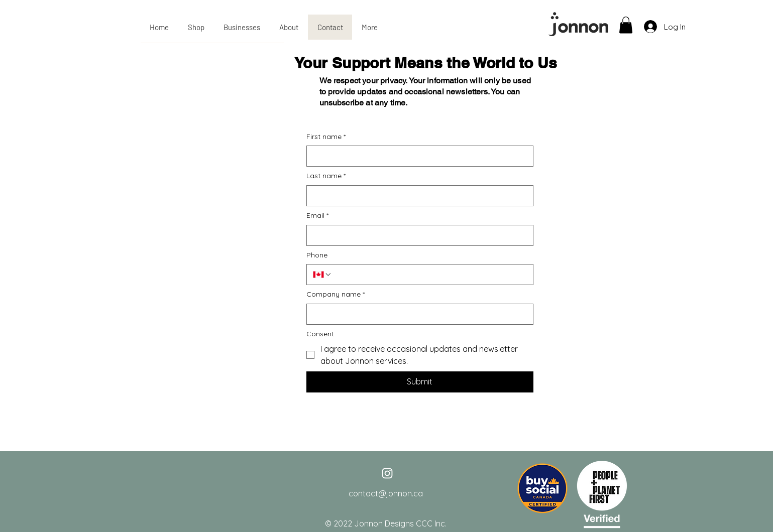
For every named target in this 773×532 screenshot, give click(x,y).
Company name (336, 295)
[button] (626, 25)
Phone (317, 255)
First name (326, 137)
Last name (326, 176)
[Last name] (417, 196)
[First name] (417, 156)
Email (317, 216)
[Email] (417, 235)
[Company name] (417, 314)
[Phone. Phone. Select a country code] (322, 275)
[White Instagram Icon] (387, 473)
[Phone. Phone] (429, 275)
